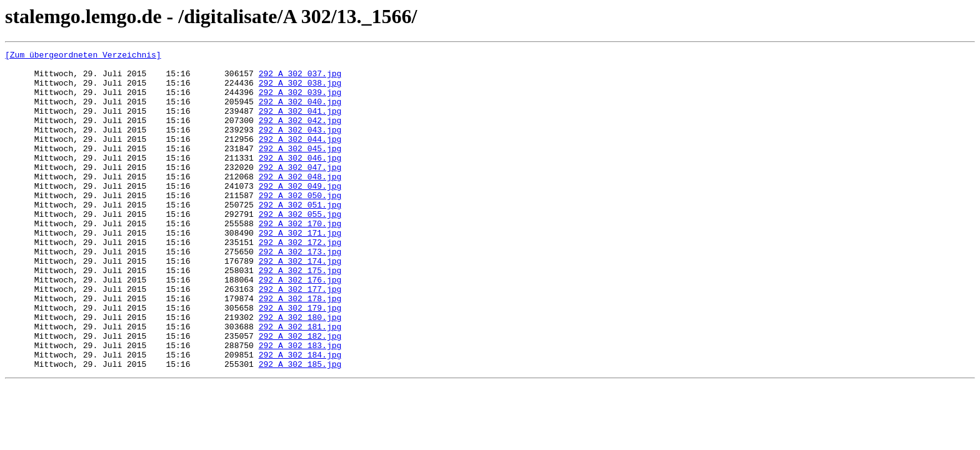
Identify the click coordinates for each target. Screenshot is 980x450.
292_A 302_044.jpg (300, 157)
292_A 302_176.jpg (300, 326)
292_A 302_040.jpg (300, 112)
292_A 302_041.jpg (300, 124)
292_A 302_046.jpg (300, 180)
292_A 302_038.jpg (300, 90)
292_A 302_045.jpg (300, 169)
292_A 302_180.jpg (300, 371)
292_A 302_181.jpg (300, 382)
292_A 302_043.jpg (300, 146)
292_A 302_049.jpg (300, 214)
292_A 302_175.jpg (300, 315)
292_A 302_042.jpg (300, 135)
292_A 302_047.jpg (300, 191)
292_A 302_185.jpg (300, 427)
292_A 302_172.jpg (300, 281)
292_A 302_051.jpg (300, 236)
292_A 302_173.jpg (300, 292)
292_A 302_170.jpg (300, 259)
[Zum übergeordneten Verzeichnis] (83, 56)
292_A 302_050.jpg (300, 225)
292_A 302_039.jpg (300, 101)
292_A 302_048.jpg (300, 202)
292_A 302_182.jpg (300, 394)
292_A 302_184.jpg (300, 416)
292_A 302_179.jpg (300, 360)
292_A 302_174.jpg (300, 304)
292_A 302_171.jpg (300, 270)
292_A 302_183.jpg (300, 405)
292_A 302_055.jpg (300, 247)
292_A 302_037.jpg (300, 79)
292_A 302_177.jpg (300, 337)
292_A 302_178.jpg (300, 349)
